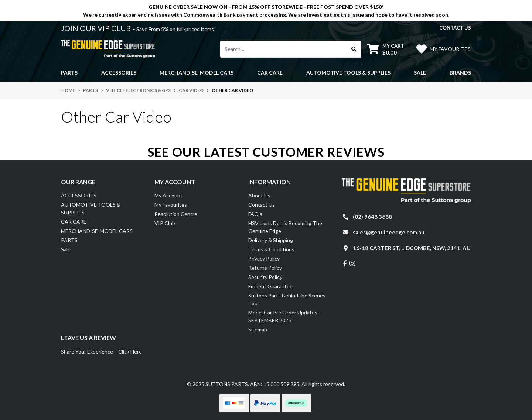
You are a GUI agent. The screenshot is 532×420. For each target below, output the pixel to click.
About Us (259, 195)
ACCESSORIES (79, 195)
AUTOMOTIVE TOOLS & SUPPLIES (91, 209)
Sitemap (258, 329)
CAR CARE (74, 222)
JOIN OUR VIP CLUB (97, 28)
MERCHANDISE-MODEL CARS (97, 231)
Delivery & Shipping (271, 240)
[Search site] (354, 49)
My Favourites (171, 205)
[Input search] (284, 49)
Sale (420, 73)
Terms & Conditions (271, 249)
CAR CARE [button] (270, 73)
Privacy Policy (264, 259)
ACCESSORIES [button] (119, 73)
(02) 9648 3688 (372, 217)
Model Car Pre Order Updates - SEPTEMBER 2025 (284, 316)
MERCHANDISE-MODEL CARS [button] (197, 73)
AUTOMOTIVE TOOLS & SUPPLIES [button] (348, 73)
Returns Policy (265, 268)
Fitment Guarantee (270, 286)
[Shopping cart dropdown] (386, 49)
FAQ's (255, 214)
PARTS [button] (69, 73)
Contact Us (262, 205)
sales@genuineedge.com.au (389, 232)
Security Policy (265, 277)
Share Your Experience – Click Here (101, 352)
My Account (168, 195)
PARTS (69, 240)
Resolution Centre (176, 214)
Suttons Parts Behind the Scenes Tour (287, 299)
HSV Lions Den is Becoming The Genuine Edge (285, 227)
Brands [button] (460, 73)
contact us (455, 28)
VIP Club (165, 223)
